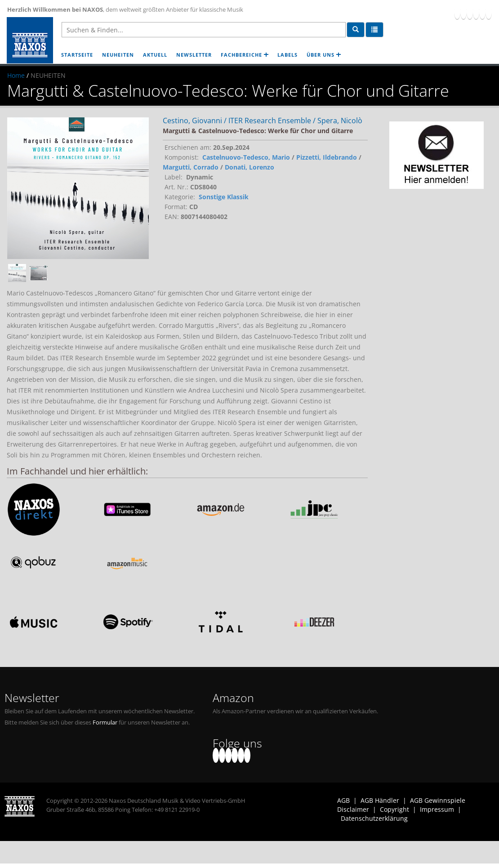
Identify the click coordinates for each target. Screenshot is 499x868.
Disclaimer (353, 809)
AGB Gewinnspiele (438, 800)
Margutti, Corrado (191, 167)
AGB (343, 800)
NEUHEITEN (118, 55)
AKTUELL (155, 55)
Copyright (394, 809)
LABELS (287, 55)
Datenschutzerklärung (374, 818)
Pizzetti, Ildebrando (327, 157)
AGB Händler (380, 800)
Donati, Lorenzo (249, 167)
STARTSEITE (77, 55)
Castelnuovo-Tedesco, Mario (246, 157)
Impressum (437, 809)
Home (16, 75)
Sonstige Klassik (224, 197)
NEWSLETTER (194, 55)
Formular (105, 723)
